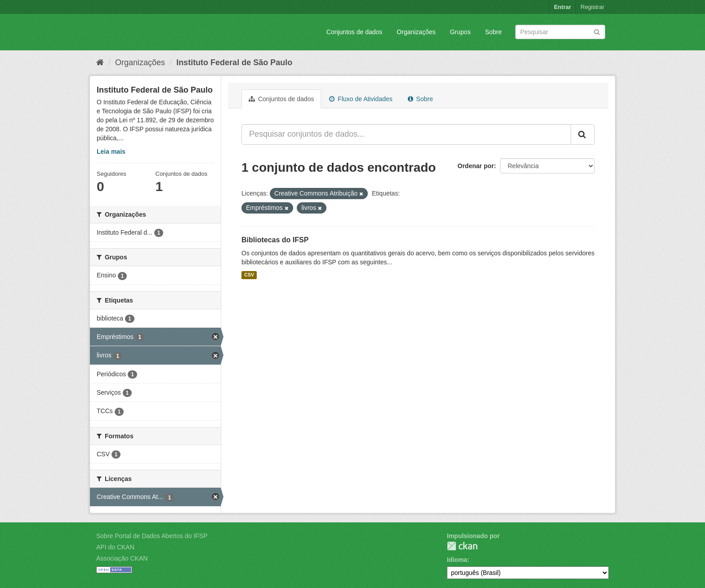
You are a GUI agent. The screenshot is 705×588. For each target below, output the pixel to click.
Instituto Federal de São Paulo (234, 62)
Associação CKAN (122, 558)
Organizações (416, 32)
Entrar (562, 7)
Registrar (592, 7)
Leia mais (111, 151)
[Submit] (597, 31)
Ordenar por (476, 166)
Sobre (493, 32)
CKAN (462, 546)
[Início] (100, 62)
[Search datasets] (560, 32)
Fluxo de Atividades (361, 99)
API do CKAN (115, 547)
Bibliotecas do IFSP (275, 240)
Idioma (457, 560)
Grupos (460, 32)
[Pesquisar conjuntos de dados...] (406, 134)
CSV (249, 275)
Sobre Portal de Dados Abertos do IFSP (152, 536)
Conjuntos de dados (355, 32)
